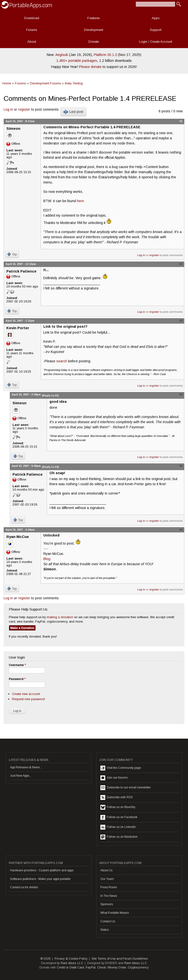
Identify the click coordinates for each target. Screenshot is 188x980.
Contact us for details (24, 887)
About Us (106, 870)
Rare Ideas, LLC (72, 963)
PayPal (91, 967)
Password (17, 679)
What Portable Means (115, 913)
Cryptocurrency (138, 967)
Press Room (109, 887)
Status (105, 930)
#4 (181, 394)
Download (32, 18)
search (62, 361)
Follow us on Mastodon (119, 837)
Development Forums (45, 83)
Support (156, 30)
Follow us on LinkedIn (118, 827)
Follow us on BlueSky (118, 807)
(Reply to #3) (50, 395)
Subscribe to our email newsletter (126, 788)
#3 (181, 321)
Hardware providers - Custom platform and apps (42, 870)
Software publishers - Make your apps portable (40, 879)
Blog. (47, 559)
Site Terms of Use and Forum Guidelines (120, 959)
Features (94, 18)
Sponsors (107, 904)
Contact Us (108, 921)
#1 (181, 121)
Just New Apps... (21, 776)
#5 (181, 466)
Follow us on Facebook (119, 817)
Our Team (107, 879)
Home (7, 83)
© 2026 (46, 959)
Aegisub (62, 55)
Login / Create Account (156, 42)
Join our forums (114, 778)
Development (94, 30)
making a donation (60, 617)
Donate (94, 42)
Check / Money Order (112, 967)
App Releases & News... (26, 767)
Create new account (26, 694)
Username (17, 665)
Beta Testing (74, 83)
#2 (181, 264)
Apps (156, 18)
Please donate (90, 67)
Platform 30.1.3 (105, 55)
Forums (32, 30)
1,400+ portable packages (77, 61)
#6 (181, 530)
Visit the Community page (121, 768)
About (32, 42)
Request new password (28, 699)
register (24, 109)
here (80, 201)
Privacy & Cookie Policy (71, 959)
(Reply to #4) (50, 467)
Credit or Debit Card (70, 967)
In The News (109, 896)
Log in (8, 109)
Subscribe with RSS (117, 797)
